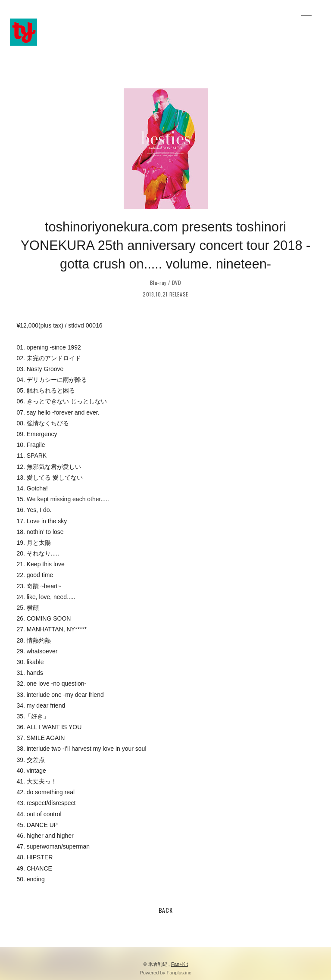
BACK (166, 910)
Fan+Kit (180, 964)
